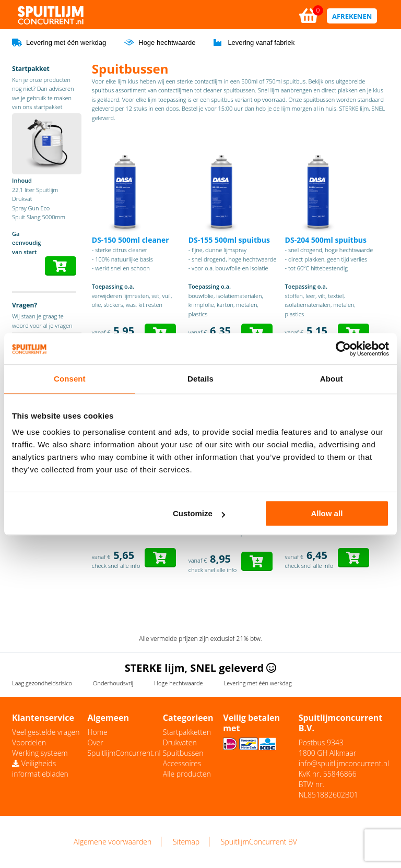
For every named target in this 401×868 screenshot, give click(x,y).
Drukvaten (180, 742)
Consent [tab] (70, 379)
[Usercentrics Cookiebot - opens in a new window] (343, 349)
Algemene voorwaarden (113, 842)
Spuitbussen (183, 753)
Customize (199, 513)
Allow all (327, 513)
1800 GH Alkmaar (327, 753)
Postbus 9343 (321, 742)
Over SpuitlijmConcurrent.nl (124, 748)
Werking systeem (40, 753)
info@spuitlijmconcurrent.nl (344, 763)
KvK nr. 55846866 (328, 774)
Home (97, 732)
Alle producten (187, 774)
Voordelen (29, 742)
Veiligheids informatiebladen (40, 769)
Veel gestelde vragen (46, 732)
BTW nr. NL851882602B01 (328, 789)
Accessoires (182, 763)
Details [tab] (200, 379)
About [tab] (332, 379)
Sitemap (186, 842)
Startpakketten (187, 732)
